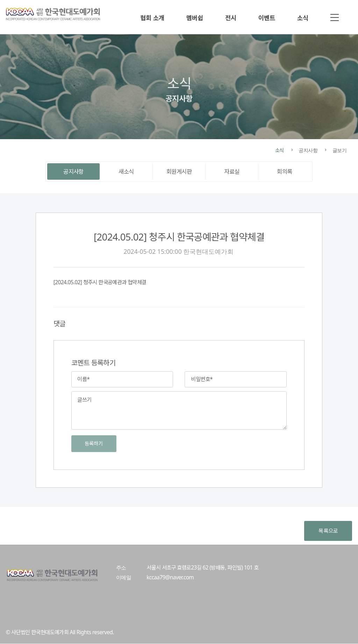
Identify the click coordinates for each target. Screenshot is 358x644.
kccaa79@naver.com (170, 577)
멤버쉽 (195, 18)
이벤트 (267, 18)
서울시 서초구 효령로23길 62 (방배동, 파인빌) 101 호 (202, 568)
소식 (303, 18)
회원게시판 (179, 171)
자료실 (232, 171)
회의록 (284, 171)
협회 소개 (152, 18)
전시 (231, 18)
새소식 (126, 171)
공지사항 (73, 171)
